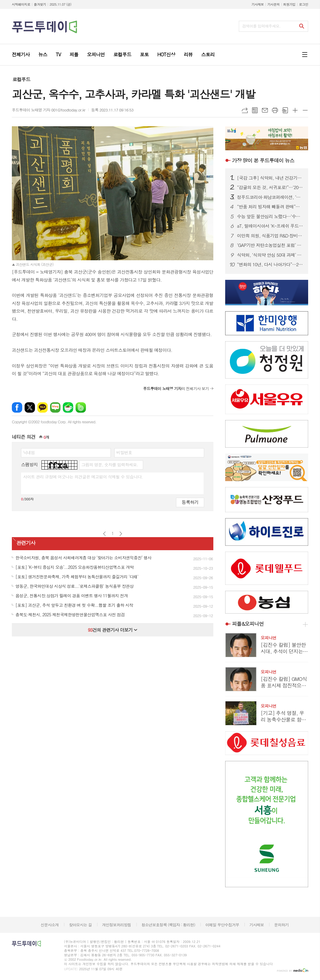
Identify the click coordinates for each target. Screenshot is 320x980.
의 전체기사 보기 (176, 388)
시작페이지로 (21, 4)
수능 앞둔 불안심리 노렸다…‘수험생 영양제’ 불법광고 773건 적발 (270, 216)
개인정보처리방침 (117, 925)
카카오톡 (43, 407)
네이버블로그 (55, 407)
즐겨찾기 (40, 4)
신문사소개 (50, 925)
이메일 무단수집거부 (222, 925)
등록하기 (190, 502)
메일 (265, 110)
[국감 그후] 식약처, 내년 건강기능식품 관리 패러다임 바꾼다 (270, 178)
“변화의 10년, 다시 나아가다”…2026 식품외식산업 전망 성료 (270, 264)
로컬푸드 (21, 79)
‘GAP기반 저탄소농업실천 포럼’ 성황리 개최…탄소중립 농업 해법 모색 (270, 245)
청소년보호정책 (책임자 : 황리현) (168, 925)
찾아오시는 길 (80, 925)
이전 (104, 534)
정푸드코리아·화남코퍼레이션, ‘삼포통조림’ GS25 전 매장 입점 (270, 197)
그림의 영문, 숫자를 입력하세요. (109, 465)
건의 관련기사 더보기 (112, 630)
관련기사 (26, 543)
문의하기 (281, 925)
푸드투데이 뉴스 (263, 160)
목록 (255, 110)
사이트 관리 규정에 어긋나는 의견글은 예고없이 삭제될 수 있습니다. (83, 477)
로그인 (304, 4)
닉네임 (29, 452)
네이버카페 (68, 407)
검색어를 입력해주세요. (261, 26)
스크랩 (285, 110)
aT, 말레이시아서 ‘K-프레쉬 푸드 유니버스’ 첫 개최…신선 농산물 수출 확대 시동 (270, 226)
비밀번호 (124, 452)
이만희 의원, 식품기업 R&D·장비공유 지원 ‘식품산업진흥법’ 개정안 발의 (270, 236)
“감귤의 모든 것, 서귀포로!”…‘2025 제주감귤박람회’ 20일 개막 (270, 187)
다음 (121, 534)
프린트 (275, 110)
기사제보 (258, 4)
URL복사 (245, 110)
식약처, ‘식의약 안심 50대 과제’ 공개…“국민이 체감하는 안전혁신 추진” (270, 255)
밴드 (81, 407)
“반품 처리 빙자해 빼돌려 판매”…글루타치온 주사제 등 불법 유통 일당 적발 (270, 207)
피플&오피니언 (248, 624)
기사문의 (273, 4)
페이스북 (17, 407)
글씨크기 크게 (295, 110)
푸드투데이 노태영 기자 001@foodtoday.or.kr (49, 110)
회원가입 (289, 4)
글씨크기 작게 (305, 110)
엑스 (30, 407)
